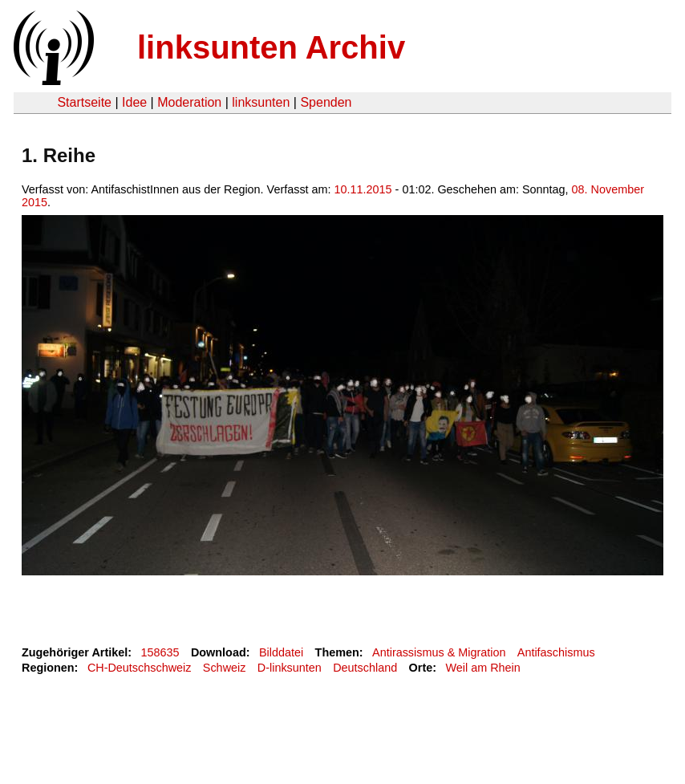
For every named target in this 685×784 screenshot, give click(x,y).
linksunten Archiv (271, 47)
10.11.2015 (363, 189)
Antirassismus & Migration (439, 652)
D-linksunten (290, 668)
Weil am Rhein (483, 668)
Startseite (84, 102)
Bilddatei (281, 652)
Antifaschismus (556, 652)
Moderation (189, 102)
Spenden (326, 102)
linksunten (261, 102)
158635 (160, 652)
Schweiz (225, 668)
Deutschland (365, 668)
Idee (134, 102)
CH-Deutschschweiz (140, 668)
